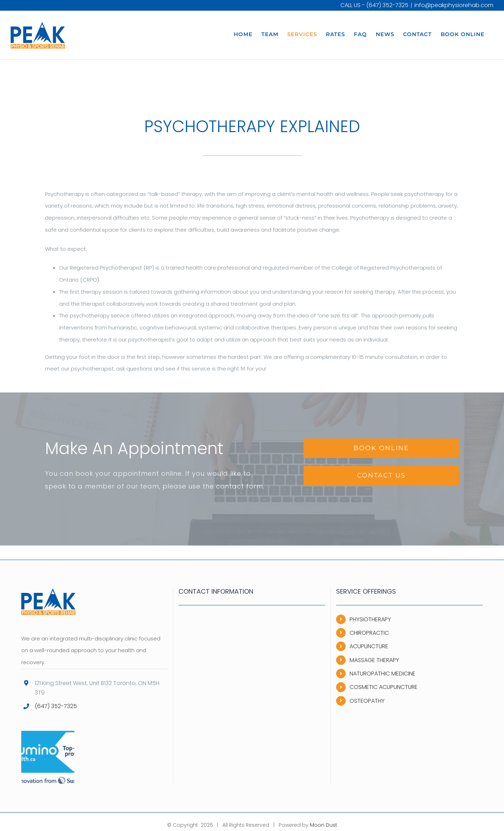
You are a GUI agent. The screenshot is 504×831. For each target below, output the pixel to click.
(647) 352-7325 (387, 5)
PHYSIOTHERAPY (370, 619)
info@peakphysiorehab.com (454, 5)
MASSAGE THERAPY (374, 660)
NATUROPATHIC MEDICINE (383, 674)
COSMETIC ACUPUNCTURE (384, 687)
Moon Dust (324, 825)
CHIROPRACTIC (369, 633)
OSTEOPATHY (367, 701)
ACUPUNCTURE (369, 646)
